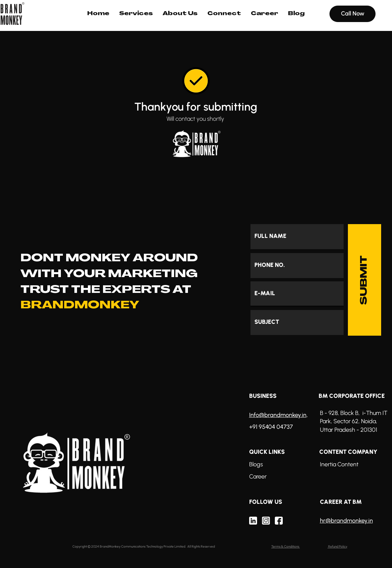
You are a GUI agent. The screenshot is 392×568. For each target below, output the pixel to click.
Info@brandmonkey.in (278, 415)
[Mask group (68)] (266, 521)
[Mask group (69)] (279, 521)
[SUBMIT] (365, 280)
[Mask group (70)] (253, 521)
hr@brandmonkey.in (346, 521)
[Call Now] (353, 14)
